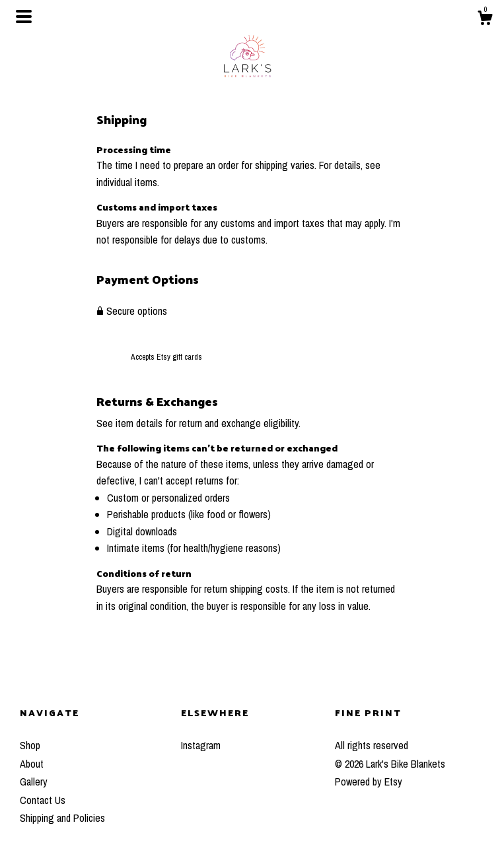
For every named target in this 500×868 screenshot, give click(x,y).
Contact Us (43, 800)
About (32, 764)
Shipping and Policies (62, 818)
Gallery (34, 782)
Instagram (201, 745)
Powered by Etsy (369, 782)
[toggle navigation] (24, 17)
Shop (30, 745)
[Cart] (485, 20)
